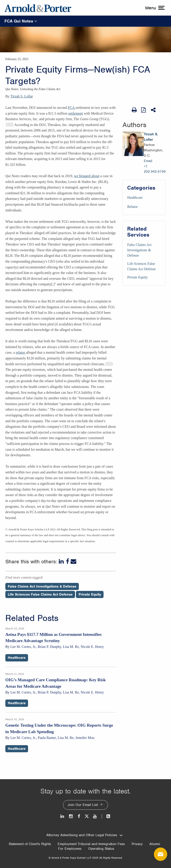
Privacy (137, 844)
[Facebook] (68, 562)
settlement (75, 113)
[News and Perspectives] (106, 816)
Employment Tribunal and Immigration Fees (91, 844)
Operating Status (101, 849)
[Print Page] (134, 110)
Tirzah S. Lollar (22, 96)
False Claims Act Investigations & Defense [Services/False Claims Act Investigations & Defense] (139, 250)
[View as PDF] (144, 110)
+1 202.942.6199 (155, 169)
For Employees (70, 849)
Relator (132, 207)
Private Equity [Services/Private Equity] (137, 277)
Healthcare (135, 198)
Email (148, 161)
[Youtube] (95, 816)
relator (21, 352)
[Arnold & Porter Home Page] (38, 8)
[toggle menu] (154, 8)
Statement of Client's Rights (30, 844)
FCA (72, 108)
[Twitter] (87, 816)
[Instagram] (71, 816)
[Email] (73, 562)
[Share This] (154, 110)
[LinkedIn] (62, 562)
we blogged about (87, 176)
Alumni (155, 844)
